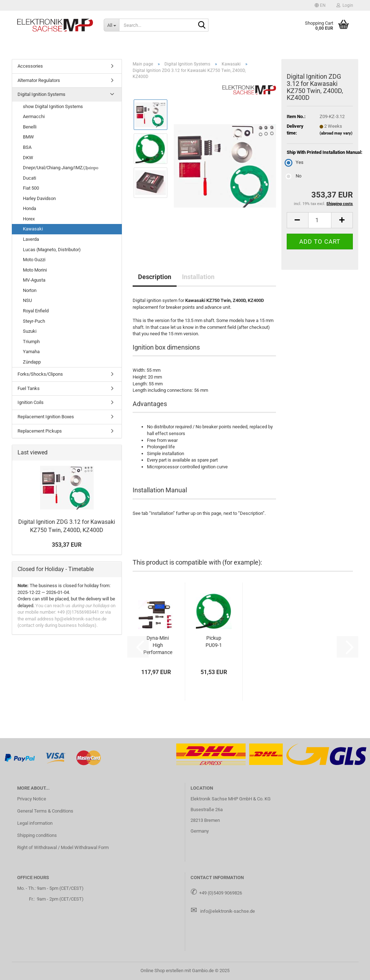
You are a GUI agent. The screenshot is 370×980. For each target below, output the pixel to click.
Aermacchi (34, 116)
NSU (27, 300)
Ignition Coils (31, 402)
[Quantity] (320, 220)
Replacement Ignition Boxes (46, 417)
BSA (27, 147)
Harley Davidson (39, 198)
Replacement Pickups (40, 431)
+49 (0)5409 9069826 (221, 893)
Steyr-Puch (34, 321)
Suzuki (30, 331)
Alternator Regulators (39, 80)
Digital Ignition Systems (41, 94)
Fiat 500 (31, 188)
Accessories (30, 66)
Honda (29, 208)
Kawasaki (33, 229)
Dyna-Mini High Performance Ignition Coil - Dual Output (158, 645)
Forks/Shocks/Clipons (40, 374)
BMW (28, 137)
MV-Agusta (34, 280)
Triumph (31, 342)
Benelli (30, 127)
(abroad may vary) (336, 133)
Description (155, 277)
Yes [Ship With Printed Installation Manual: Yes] (295, 162)
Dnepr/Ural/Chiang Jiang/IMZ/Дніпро (61, 168)
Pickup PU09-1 (214, 642)
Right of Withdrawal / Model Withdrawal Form (63, 847)
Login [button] (345, 5)
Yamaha (31, 352)
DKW (28, 158)
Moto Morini (35, 270)
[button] (320, 5)
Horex (29, 219)
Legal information (35, 823)
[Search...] (111, 25)
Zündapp (32, 362)
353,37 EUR (67, 545)
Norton (30, 290)
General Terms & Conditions (45, 811)
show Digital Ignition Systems (53, 106)
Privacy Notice (32, 799)
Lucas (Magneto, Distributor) (52, 250)
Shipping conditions (37, 835)
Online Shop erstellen (162, 971)
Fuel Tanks (29, 388)
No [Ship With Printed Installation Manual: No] (294, 176)
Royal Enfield (36, 311)
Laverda (31, 239)
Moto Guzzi (34, 260)
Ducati (29, 178)
